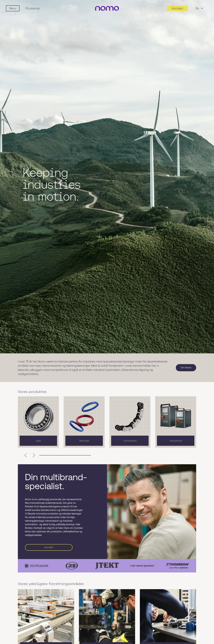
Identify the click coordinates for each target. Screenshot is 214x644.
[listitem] (38, 423)
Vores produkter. (33, 393)
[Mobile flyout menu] (13, 8)
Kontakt (49, 548)
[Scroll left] (26, 456)
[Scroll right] (34, 456)
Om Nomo (186, 369)
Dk (200, 8)
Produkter (33, 8)
